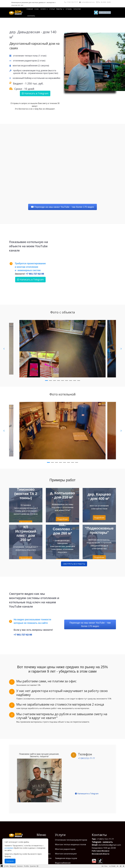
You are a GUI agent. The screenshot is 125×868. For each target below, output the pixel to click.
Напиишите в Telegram (87, 794)
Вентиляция (61, 861)
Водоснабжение (63, 856)
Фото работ (42, 838)
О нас (37, 9)
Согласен (10, 861)
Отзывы (69, 9)
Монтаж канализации (66, 847)
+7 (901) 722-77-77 (105, 832)
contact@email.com (88, 2)
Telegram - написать (102, 835)
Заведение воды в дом (66, 852)
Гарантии (77, 9)
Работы (59, 9)
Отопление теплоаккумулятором (71, 833)
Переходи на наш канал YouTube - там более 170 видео (62, 207)
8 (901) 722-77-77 (105, 12)
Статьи (52, 9)
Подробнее (62, 519)
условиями (9, 848)
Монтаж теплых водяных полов (70, 838)
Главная (30, 9)
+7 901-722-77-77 (72, 2)
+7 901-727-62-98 (35, 274)
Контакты (31, 16)
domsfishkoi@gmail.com (110, 838)
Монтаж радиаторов (65, 842)
